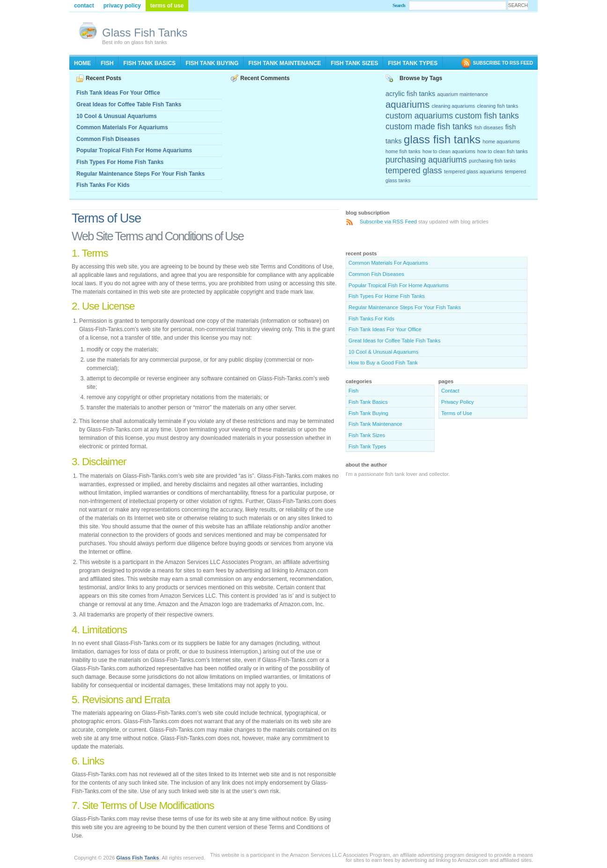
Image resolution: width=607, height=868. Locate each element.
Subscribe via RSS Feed (388, 222)
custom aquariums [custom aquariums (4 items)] (419, 116)
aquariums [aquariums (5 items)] (407, 104)
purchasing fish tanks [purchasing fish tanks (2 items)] (492, 161)
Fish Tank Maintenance (285, 63)
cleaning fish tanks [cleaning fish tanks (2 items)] (498, 106)
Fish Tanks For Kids (103, 185)
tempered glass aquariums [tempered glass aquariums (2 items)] (474, 171)
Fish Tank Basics (149, 63)
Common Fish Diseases (108, 139)
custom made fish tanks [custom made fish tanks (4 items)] (429, 126)
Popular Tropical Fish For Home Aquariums (134, 150)
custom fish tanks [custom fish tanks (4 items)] (487, 116)
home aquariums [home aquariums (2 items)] (501, 141)
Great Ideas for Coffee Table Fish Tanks (129, 104)
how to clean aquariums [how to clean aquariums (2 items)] (449, 151)
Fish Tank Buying (212, 63)
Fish (107, 63)
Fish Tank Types (413, 63)
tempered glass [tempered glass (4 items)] (414, 171)
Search (399, 5)
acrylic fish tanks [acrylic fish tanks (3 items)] (410, 94)
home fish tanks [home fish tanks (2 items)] (403, 151)
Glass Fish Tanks (145, 33)
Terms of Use (167, 6)
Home (82, 63)
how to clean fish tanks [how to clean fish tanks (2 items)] (503, 151)
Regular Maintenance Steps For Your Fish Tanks (141, 174)
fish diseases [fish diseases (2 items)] (489, 127)
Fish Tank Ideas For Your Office (118, 93)
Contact (84, 6)
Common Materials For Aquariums (122, 127)
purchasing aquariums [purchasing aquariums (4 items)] (426, 160)
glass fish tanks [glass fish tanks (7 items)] (442, 139)
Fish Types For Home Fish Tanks (120, 162)
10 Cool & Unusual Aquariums (117, 116)
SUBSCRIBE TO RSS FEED (503, 63)
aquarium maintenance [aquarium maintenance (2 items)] (463, 94)
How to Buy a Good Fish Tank (383, 363)
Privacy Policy (122, 6)
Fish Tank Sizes (354, 63)
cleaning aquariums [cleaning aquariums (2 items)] (453, 106)
